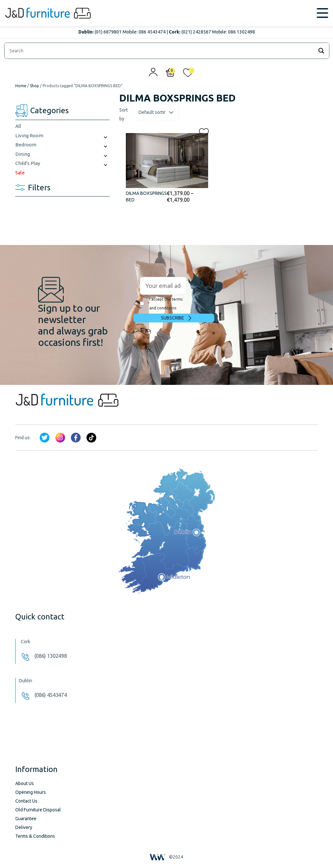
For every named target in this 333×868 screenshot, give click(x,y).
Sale (20, 173)
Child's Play (28, 163)
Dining (23, 154)
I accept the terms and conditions (161, 304)
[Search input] (161, 51)
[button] (202, 131)
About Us (25, 783)
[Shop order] (155, 112)
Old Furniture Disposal (38, 810)
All (18, 126)
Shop (34, 86)
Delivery (24, 827)
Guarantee (26, 819)
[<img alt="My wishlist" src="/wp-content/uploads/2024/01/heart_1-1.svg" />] (188, 74)
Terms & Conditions (35, 836)
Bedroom (26, 145)
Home (21, 86)
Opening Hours (31, 792)
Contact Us (26, 801)
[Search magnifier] (321, 51)
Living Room (29, 136)
